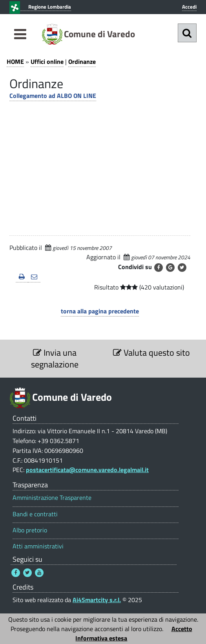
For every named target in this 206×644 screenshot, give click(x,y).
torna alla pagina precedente (100, 311)
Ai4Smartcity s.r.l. (97, 600)
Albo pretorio (30, 530)
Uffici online (47, 62)
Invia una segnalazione (55, 358)
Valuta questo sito (151, 353)
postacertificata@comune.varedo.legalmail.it (87, 470)
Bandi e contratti (35, 514)
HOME (15, 62)
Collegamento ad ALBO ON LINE (53, 96)
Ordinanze (82, 62)
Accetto (182, 629)
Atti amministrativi (38, 546)
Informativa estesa (101, 638)
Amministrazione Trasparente (52, 498)
